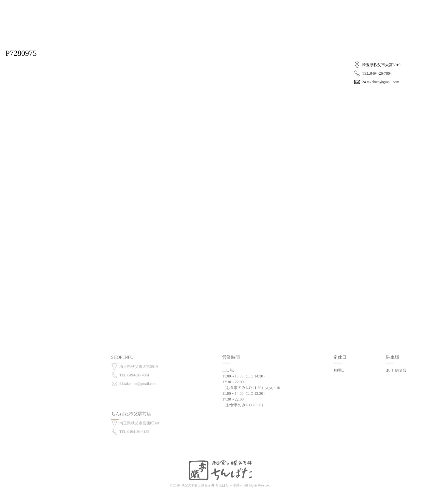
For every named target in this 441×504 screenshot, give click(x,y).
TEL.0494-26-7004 (377, 74)
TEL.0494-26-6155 (134, 427)
